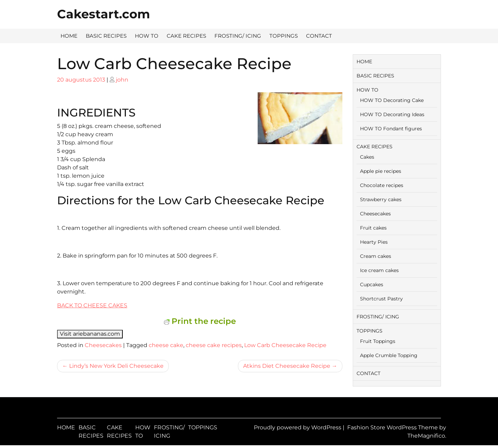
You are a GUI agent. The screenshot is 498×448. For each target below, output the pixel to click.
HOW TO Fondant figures (391, 129)
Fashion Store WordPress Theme (393, 427)
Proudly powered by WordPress (298, 427)
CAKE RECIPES (186, 36)
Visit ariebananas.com (90, 334)
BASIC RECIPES (106, 36)
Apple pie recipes (381, 171)
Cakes (367, 157)
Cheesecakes (103, 345)
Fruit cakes (373, 228)
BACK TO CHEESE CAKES (92, 305)
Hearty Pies (374, 242)
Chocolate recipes (382, 185)
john (122, 80)
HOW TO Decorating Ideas (392, 114)
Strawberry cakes (381, 199)
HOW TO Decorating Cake (392, 100)
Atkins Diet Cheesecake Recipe (287, 366)
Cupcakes (372, 284)
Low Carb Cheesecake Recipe (285, 345)
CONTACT (319, 36)
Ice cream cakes (379, 270)
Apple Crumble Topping (389, 355)
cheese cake (166, 345)
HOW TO (147, 36)
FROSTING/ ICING (238, 36)
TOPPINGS (284, 36)
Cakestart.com (104, 14)
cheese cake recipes (214, 345)
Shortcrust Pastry (381, 299)
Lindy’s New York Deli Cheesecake (116, 366)
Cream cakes (376, 256)
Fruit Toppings (378, 341)
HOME (69, 36)
